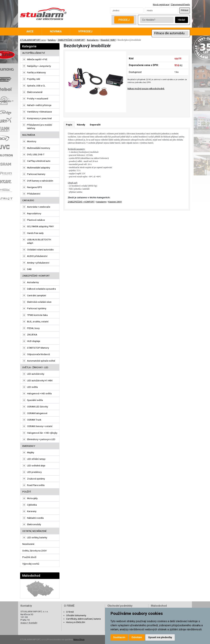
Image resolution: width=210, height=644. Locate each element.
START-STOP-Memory (38, 348)
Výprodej (85, 31)
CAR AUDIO (28, 200)
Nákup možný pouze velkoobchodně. (146, 88)
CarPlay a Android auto (39, 161)
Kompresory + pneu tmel (39, 118)
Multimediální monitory (39, 148)
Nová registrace (161, 4)
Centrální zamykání (37, 295)
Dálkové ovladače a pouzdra (41, 289)
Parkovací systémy (37, 308)
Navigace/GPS (35, 187)
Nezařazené (28, 544)
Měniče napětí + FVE (37, 59)
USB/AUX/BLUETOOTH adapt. (39, 241)
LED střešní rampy (36, 459)
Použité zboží (29, 557)
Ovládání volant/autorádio (40, 250)
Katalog (52, 40)
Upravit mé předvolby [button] (160, 637)
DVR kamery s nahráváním (40, 181)
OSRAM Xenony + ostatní (40, 426)
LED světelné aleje (36, 466)
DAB (29, 269)
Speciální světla (35, 400)
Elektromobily (34, 524)
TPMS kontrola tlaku (37, 315)
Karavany (32, 511)
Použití (27, 492)
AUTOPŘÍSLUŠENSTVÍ (34, 53)
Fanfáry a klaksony (36, 72)
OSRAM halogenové (37, 413)
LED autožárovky (36, 374)
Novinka (56, 31)
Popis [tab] (69, 125)
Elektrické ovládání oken (39, 302)
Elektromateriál (35, 92)
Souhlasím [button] (119, 637)
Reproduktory (34, 213)
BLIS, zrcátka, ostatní (38, 321)
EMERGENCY (29, 446)
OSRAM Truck (34, 420)
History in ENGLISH (76, 622)
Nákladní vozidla (35, 518)
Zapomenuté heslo (180, 4)
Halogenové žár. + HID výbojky (42, 433)
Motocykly (32, 498)
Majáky (31, 452)
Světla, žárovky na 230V (35, 551)
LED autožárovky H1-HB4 (40, 380)
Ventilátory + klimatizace (39, 112)
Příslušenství (34, 194)
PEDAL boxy (33, 328)
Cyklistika (32, 505)
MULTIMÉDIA (29, 135)
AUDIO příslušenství (37, 256)
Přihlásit (185, 10)
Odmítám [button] (137, 637)
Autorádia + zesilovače (39, 207)
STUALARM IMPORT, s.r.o (33, 40)
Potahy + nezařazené (38, 99)
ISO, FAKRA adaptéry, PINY (40, 226)
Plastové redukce (36, 220)
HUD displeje (34, 341)
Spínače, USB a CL (36, 86)
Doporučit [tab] (95, 125)
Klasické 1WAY (108, 40)
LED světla (32, 387)
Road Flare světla (36, 485)
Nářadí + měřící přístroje (39, 105)
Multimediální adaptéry (39, 168)
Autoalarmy (93, 40)
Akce (30, 31)
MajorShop (79, 639)
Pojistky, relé (33, 79)
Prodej (124, 20)
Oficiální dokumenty (76, 615)
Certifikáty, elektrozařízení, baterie (83, 619)
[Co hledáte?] (157, 20)
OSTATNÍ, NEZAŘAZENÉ (34, 531)
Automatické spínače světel (41, 361)
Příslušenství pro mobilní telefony (39, 126)
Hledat (182, 20)
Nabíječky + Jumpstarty (39, 66)
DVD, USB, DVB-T (36, 154)
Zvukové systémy (36, 479)
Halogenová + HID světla (39, 393)
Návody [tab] (81, 125)
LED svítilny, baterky (37, 537)
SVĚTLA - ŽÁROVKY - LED (35, 367)
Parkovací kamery (36, 174)
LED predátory (34, 472)
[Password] (161, 10)
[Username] (127, 10)
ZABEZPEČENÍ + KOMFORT (71, 40)
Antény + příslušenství (38, 263)
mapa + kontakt (29, 623)
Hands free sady (35, 233)
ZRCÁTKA (32, 335)
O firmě (70, 612)
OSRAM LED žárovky (37, 407)
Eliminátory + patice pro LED (41, 439)
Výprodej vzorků (31, 564)
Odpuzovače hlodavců (39, 354)
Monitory (32, 141)
